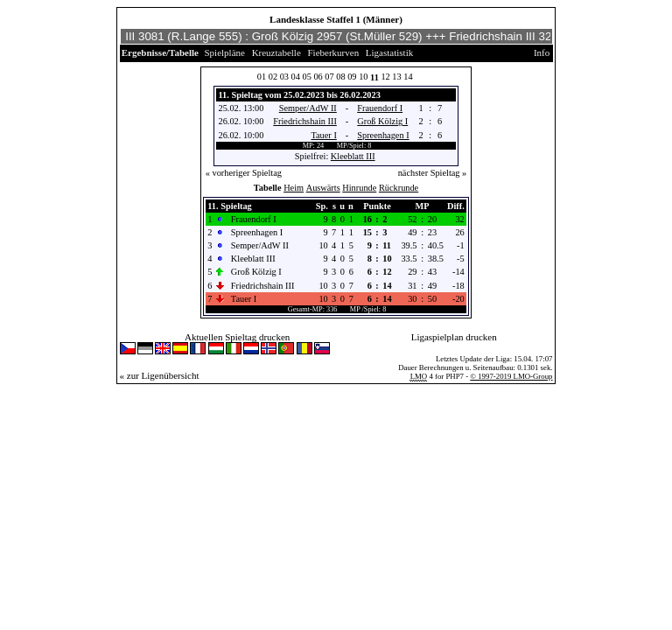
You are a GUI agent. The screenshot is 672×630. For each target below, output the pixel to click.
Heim (294, 188)
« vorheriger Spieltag (244, 173)
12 (385, 77)
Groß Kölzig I (382, 121)
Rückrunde (399, 188)
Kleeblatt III (353, 156)
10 (363, 77)
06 (318, 77)
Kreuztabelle (276, 52)
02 (273, 77)
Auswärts (323, 188)
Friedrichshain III (305, 121)
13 (396, 77)
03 (284, 77)
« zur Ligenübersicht (160, 375)
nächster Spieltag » (433, 173)
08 (340, 77)
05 (307, 77)
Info (542, 52)
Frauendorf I (380, 108)
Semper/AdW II (308, 108)
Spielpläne (225, 52)
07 (329, 77)
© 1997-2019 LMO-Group (511, 376)
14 (408, 77)
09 (352, 77)
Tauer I (323, 135)
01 (262, 77)
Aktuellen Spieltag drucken (237, 337)
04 (296, 77)
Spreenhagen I (383, 135)
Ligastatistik (389, 52)
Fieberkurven (334, 52)
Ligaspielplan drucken (454, 337)
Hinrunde (359, 188)
